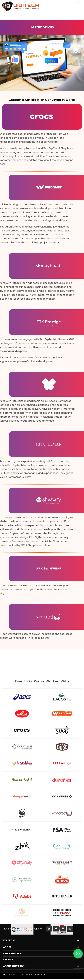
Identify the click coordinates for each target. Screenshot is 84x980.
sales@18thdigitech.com (23, 929)
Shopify (8, 960)
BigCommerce (12, 953)
